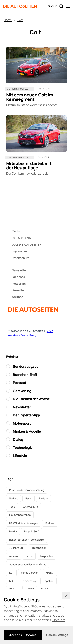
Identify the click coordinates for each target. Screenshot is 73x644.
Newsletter (19, 270)
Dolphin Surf (31, 531)
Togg (12, 507)
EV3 (11, 573)
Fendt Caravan (30, 573)
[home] (20, 6)
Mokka (13, 531)
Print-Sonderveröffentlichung (27, 490)
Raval (28, 498)
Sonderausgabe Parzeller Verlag (28, 564)
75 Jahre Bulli (17, 548)
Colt (20, 20)
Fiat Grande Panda (20, 515)
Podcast (50, 523)
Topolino (48, 581)
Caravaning (29, 581)
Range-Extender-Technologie (27, 540)
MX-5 (12, 581)
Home (8, 20)
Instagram (19, 284)
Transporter (39, 548)
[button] (68, 6)
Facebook (18, 277)
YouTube (18, 297)
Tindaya (43, 498)
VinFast (14, 498)
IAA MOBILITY (30, 507)
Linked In (18, 290)
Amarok (14, 556)
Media (16, 231)
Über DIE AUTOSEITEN (27, 245)
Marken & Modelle (17, 89)
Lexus (29, 556)
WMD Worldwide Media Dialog (31, 333)
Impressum (19, 251)
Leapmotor (46, 556)
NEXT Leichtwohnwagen (24, 523)
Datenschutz (20, 258)
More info (59, 620)
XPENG (50, 573)
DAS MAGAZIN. (22, 238)
